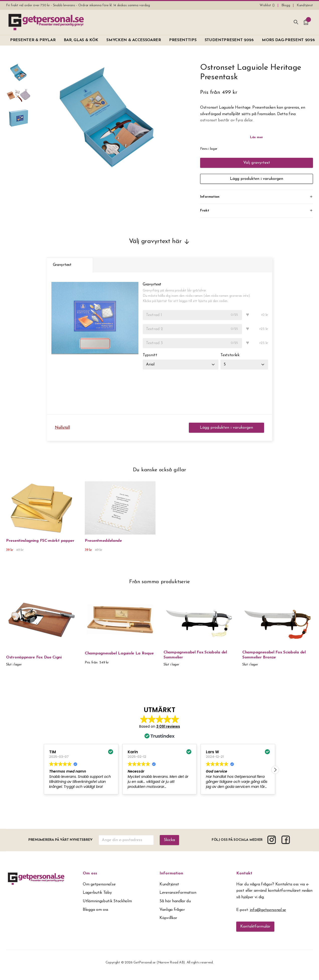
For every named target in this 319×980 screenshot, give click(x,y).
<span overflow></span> (160, 755)
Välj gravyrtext (257, 163)
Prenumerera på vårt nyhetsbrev (60, 840)
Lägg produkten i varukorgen (257, 179)
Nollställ (62, 428)
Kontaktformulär (255, 927)
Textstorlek (230, 355)
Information (171, 874)
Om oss (90, 874)
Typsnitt (150, 355)
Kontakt (244, 874)
